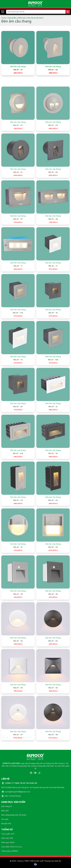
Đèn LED (5, 811)
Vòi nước (5, 819)
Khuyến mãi (6, 824)
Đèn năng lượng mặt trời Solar (14, 815)
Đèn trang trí (7, 806)
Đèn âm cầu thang (18, 74)
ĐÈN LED (22, 18)
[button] (3, 12)
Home (4, 18)
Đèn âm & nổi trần (35, 18)
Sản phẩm (12, 18)
